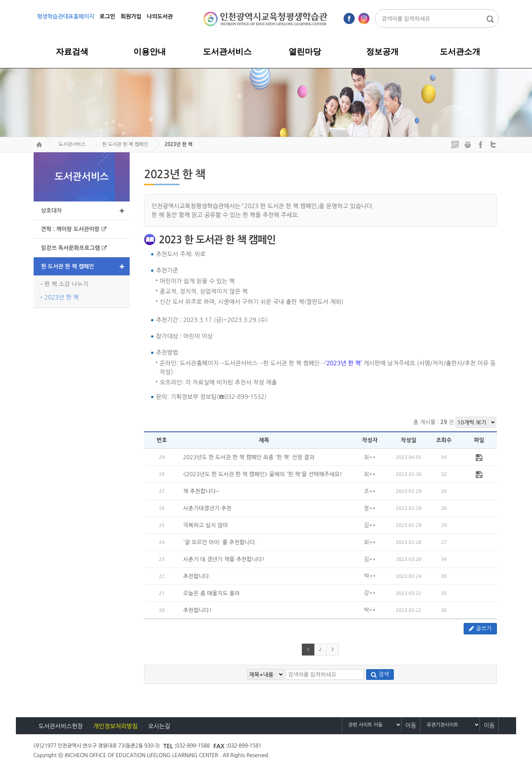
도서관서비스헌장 (61, 726)
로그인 (108, 16)
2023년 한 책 (178, 144)
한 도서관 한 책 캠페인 (125, 144)
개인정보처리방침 (115, 726)
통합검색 (490, 19)
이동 (411, 725)
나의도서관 (160, 16)
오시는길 (159, 726)
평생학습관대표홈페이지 (66, 16)
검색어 (35, 152)
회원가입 (131, 16)
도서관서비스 (72, 144)
